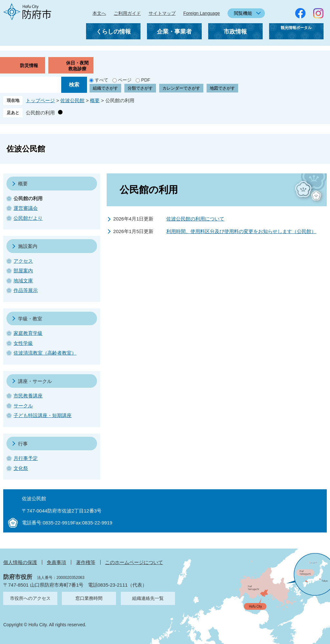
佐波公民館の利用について (195, 219)
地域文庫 (23, 281)
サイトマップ (162, 13)
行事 (23, 444)
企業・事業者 (174, 32)
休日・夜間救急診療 (77, 66)
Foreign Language (202, 13)
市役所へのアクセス (30, 598)
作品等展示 (26, 290)
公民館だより (28, 218)
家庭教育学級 (28, 333)
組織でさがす (105, 88)
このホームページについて (134, 562)
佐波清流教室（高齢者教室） (45, 353)
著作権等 (86, 562)
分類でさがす (140, 88)
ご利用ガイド (127, 13)
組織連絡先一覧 (148, 598)
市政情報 (235, 32)
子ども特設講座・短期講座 (43, 415)
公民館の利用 (40, 113)
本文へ (99, 13)
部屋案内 (23, 271)
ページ (125, 80)
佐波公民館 (72, 100)
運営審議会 (26, 208)
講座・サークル (35, 381)
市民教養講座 (28, 396)
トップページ (40, 100)
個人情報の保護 (20, 562)
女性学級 (23, 343)
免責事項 (56, 562)
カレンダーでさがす (181, 88)
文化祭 (21, 468)
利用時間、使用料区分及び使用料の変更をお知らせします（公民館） (241, 231)
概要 (95, 100)
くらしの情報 (113, 32)
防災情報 (29, 65)
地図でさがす (222, 88)
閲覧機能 (243, 13)
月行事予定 (26, 458)
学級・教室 (30, 319)
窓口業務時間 (89, 598)
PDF (146, 80)
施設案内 (28, 246)
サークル (23, 406)
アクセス (23, 261)
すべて (102, 80)
